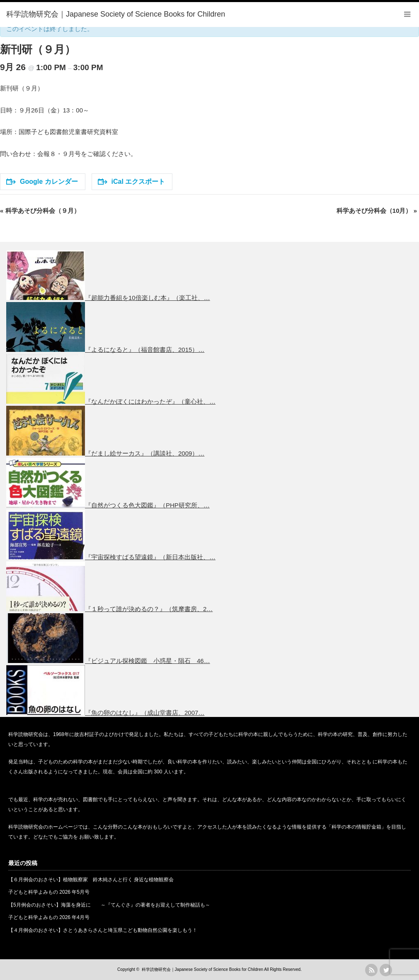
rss (371, 970)
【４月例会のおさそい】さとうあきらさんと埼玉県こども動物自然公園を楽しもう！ (103, 930)
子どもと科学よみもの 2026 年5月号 (49, 892)
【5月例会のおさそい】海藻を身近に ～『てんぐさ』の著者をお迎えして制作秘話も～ (109, 905)
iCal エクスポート (132, 182)
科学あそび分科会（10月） (377, 211)
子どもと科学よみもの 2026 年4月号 (49, 917)
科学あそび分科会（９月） (40, 211)
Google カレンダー (42, 182)
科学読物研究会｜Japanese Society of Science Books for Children (202, 969)
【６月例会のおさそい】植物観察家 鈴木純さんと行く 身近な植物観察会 (91, 880)
